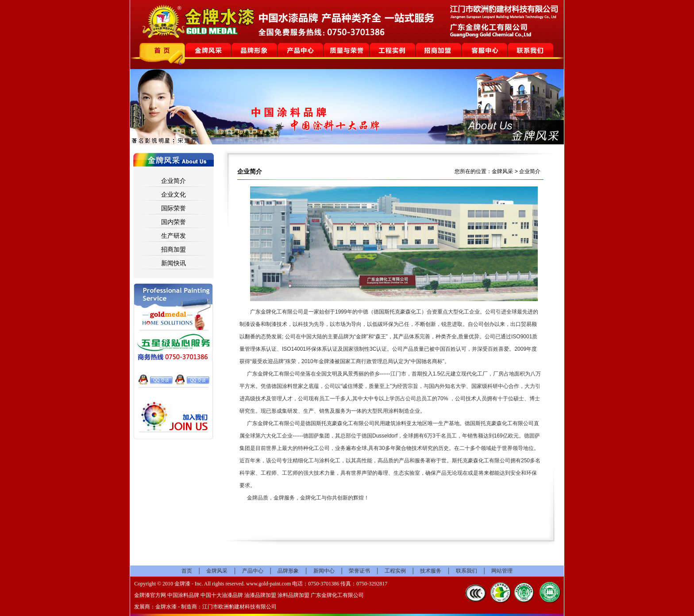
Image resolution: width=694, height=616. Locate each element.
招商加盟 (173, 249)
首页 (187, 571)
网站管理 (502, 571)
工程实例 (395, 571)
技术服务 (431, 571)
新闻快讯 (173, 263)
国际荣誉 (173, 208)
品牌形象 (288, 571)
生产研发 (173, 236)
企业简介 (173, 181)
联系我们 (467, 571)
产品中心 (253, 571)
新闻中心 (324, 571)
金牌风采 (217, 571)
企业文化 (173, 194)
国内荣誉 (173, 222)
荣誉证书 (359, 571)
